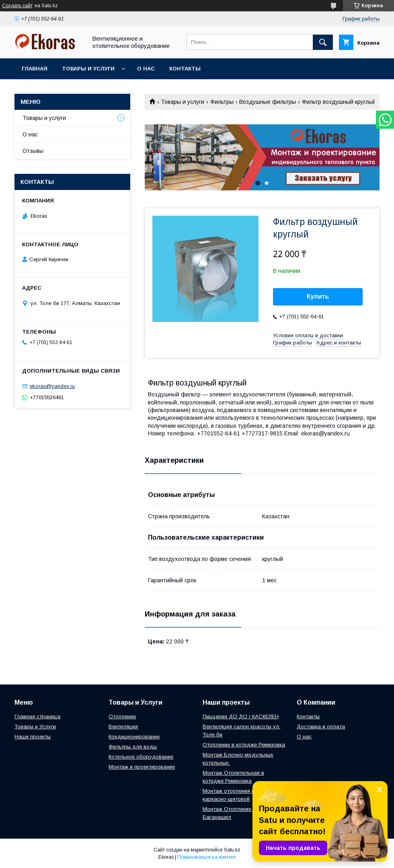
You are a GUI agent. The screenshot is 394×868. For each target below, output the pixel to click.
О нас (146, 69)
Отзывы (33, 151)
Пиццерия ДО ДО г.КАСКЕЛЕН (241, 716)
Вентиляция (123, 727)
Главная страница (37, 716)
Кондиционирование (134, 737)
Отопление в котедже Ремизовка (244, 745)
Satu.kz (232, 850)
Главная (35, 69)
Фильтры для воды (133, 747)
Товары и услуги (88, 69)
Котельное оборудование (141, 757)
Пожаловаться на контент (207, 857)
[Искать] (323, 42)
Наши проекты (33, 737)
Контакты (185, 69)
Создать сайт (17, 6)
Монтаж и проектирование (142, 767)
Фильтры (222, 102)
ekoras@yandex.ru (52, 386)
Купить (318, 296)
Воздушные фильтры (268, 102)
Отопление (122, 716)
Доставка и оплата (321, 727)
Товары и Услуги (35, 727)
